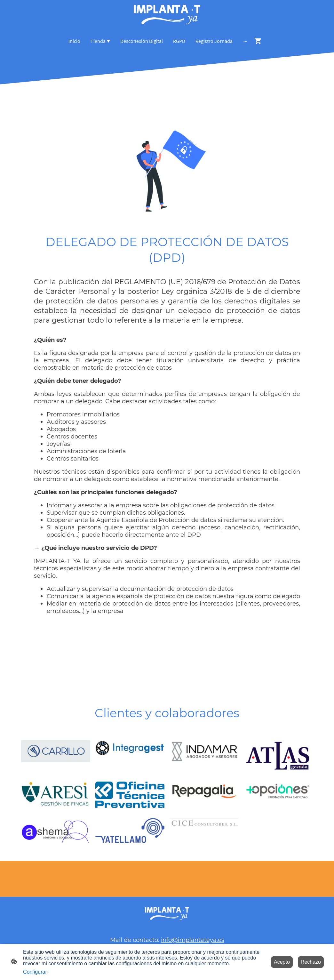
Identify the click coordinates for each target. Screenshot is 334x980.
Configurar (35, 972)
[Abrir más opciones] (245, 41)
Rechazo (311, 962)
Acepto (282, 962)
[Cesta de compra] (259, 41)
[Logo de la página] (167, 15)
